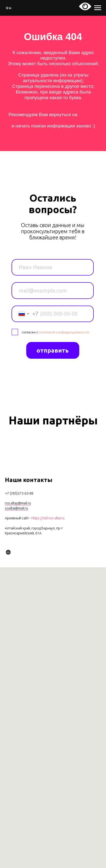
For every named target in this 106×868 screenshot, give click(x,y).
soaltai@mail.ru (16, 508)
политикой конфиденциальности (64, 332)
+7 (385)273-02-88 (19, 493)
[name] (53, 267)
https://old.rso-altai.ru (48, 518)
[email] (53, 291)
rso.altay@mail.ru (18, 503)
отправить (53, 350)
